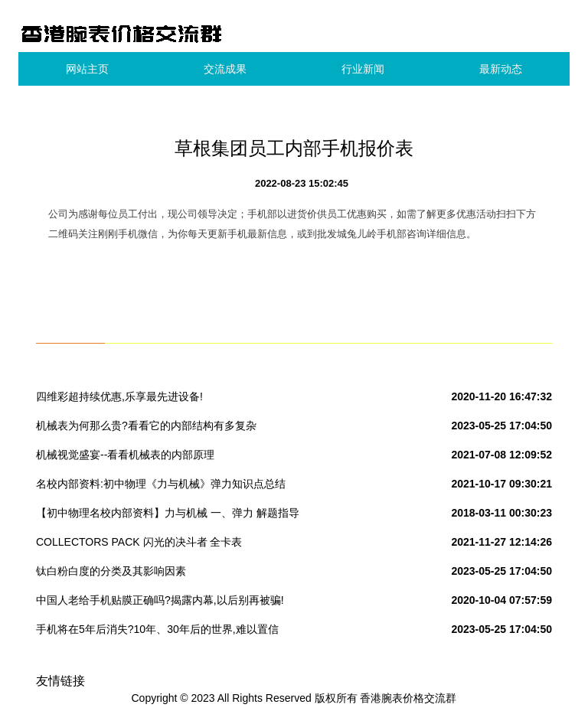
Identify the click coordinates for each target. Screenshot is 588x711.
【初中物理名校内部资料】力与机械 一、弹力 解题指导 (168, 513)
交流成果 (225, 69)
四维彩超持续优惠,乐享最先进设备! (119, 396)
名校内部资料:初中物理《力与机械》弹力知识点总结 (161, 484)
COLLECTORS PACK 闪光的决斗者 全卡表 (139, 542)
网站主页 (87, 69)
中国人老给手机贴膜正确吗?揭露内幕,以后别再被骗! (160, 600)
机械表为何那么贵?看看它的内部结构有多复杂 (146, 426)
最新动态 (501, 69)
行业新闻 (363, 69)
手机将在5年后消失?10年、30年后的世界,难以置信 (157, 629)
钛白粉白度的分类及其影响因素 (111, 571)
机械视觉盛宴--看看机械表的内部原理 (125, 455)
